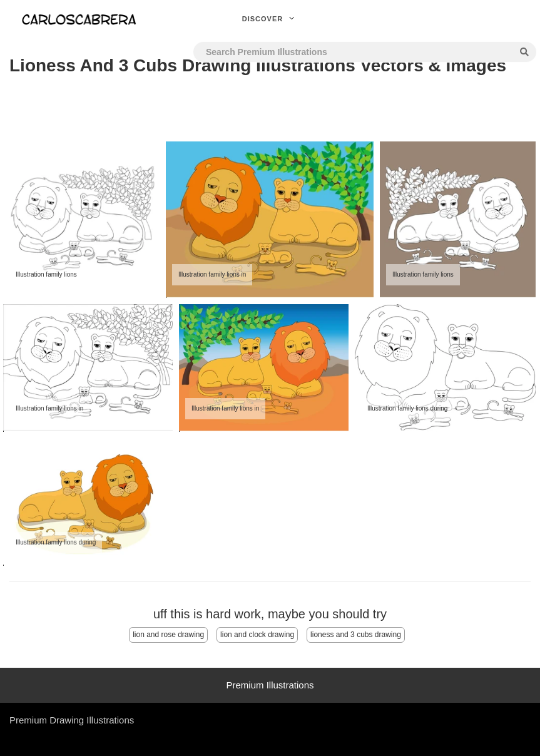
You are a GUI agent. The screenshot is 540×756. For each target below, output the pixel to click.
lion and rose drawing (168, 635)
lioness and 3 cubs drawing (356, 635)
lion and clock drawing (257, 635)
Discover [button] (270, 19)
